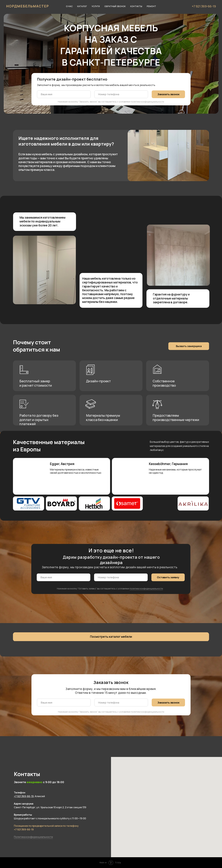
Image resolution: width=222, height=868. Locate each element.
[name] (64, 94)
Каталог (82, 6)
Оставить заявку (168, 577)
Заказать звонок (168, 94)
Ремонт (151, 6)
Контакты (136, 6)
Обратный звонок (115, 6)
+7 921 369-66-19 (204, 6)
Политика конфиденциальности (33, 837)
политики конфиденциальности (147, 102)
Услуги (96, 6)
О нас (69, 6)
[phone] (121, 94)
